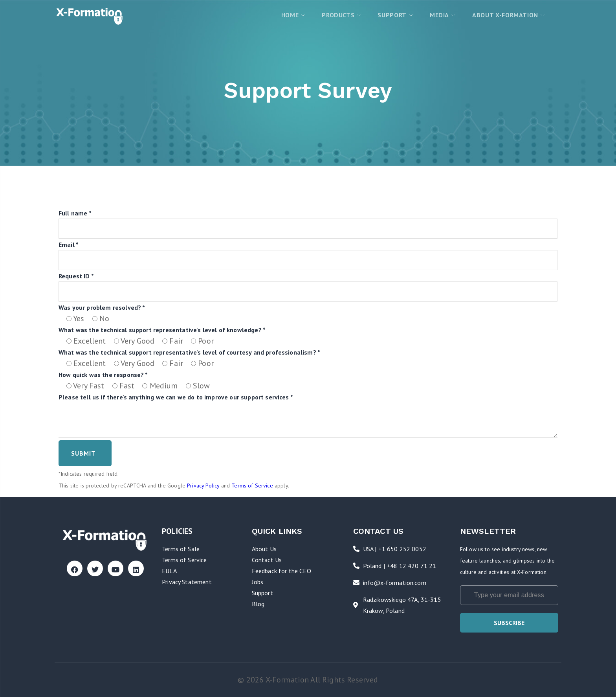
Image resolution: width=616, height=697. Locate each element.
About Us (264, 549)
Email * (69, 245)
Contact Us (267, 560)
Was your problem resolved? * (102, 307)
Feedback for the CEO (281, 571)
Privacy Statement (187, 582)
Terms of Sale (181, 549)
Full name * (75, 213)
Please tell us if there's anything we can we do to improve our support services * (176, 397)
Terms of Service (252, 486)
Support (262, 593)
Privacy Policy (203, 486)
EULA (169, 571)
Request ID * (76, 276)
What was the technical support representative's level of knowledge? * (162, 330)
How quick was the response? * (103, 375)
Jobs (258, 582)
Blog (258, 604)
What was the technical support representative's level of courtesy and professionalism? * (189, 352)
